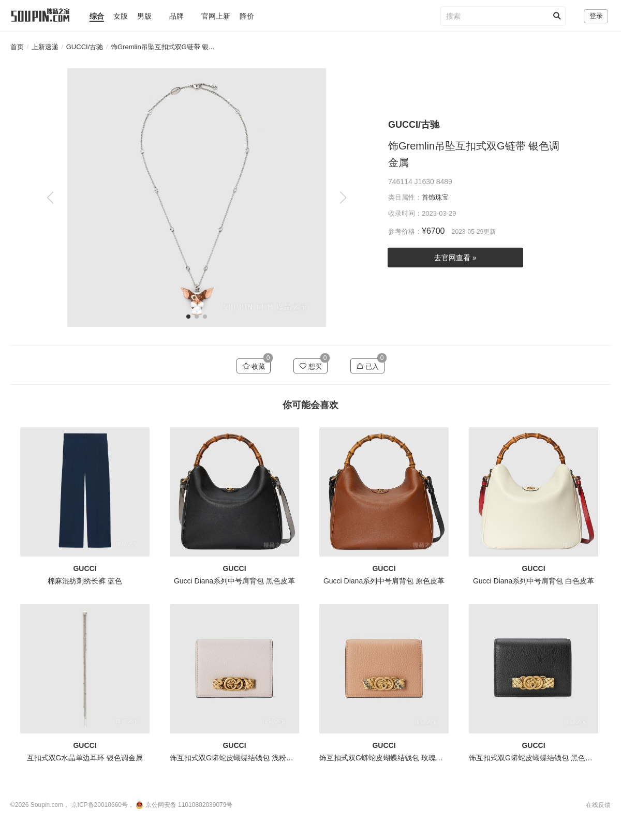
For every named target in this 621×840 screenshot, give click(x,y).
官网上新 (216, 16)
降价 (247, 16)
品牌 (176, 16)
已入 (368, 366)
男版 (144, 16)
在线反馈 (598, 805)
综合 (97, 16)
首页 (17, 47)
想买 (311, 366)
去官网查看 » (455, 258)
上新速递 (45, 47)
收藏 (254, 366)
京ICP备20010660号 (100, 805)
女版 (121, 16)
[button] (343, 198)
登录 (596, 16)
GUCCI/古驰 (85, 47)
